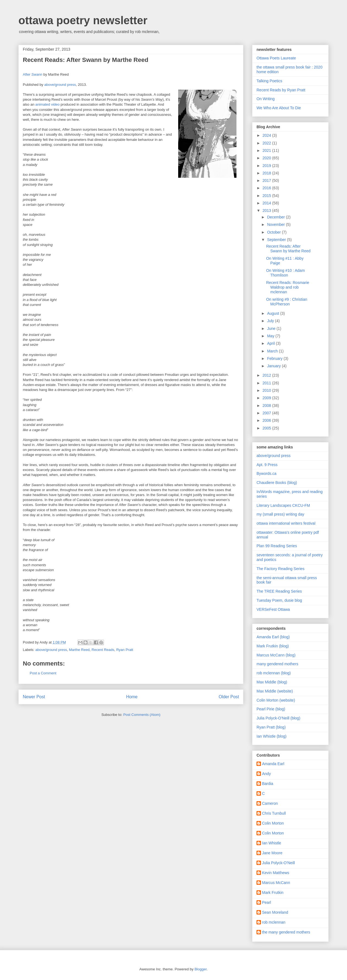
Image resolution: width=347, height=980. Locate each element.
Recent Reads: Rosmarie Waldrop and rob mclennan (288, 287)
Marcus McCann (276, 883)
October (274, 232)
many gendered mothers (277, 664)
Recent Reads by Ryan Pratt (281, 90)
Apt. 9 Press (267, 465)
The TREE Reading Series (279, 591)
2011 (267, 383)
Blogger (200, 969)
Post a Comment (43, 673)
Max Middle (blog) (272, 682)
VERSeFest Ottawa (273, 609)
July (271, 321)
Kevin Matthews (276, 873)
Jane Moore (272, 853)
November (276, 225)
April (271, 343)
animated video (48, 104)
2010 (267, 390)
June (272, 329)
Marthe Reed (79, 650)
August (273, 313)
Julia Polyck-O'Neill (278, 863)
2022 (267, 143)
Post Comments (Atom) (142, 715)
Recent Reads (103, 650)
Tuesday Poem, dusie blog (279, 600)
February (275, 358)
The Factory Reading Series (280, 569)
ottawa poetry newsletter (83, 20)
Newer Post (34, 697)
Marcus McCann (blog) (276, 655)
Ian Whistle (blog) (272, 736)
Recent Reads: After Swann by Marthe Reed (288, 249)
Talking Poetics (269, 81)
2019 (267, 166)
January (274, 366)
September (277, 240)
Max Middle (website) (275, 691)
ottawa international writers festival (286, 523)
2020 (267, 158)
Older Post (229, 697)
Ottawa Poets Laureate (276, 58)
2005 (267, 428)
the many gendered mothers (286, 932)
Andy (266, 774)
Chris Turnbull (274, 813)
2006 (267, 420)
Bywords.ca (266, 473)
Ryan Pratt (125, 650)
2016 (267, 188)
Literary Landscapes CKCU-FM (283, 505)
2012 (267, 375)
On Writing (266, 99)
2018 (267, 173)
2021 (267, 150)
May (271, 336)
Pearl (267, 902)
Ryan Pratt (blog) (271, 727)
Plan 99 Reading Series (277, 546)
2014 (267, 203)
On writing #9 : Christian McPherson (287, 302)
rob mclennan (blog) (274, 673)
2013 (267, 210)
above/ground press (60, 85)
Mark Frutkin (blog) (273, 646)
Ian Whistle (272, 843)
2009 (267, 398)
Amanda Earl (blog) (273, 637)
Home (132, 697)
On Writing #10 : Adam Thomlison (286, 273)
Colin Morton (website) (276, 700)
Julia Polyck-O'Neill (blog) (278, 718)
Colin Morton (273, 823)
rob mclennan (274, 922)
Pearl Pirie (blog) (271, 709)
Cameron (270, 803)
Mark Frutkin (273, 893)
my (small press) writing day (280, 514)
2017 (267, 180)
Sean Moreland (275, 912)
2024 (267, 135)
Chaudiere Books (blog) (277, 483)
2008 (267, 406)
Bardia (268, 784)
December (276, 217)
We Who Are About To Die (279, 108)
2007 (267, 413)
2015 (267, 196)
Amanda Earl (273, 764)
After (33, 74)
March (273, 351)
